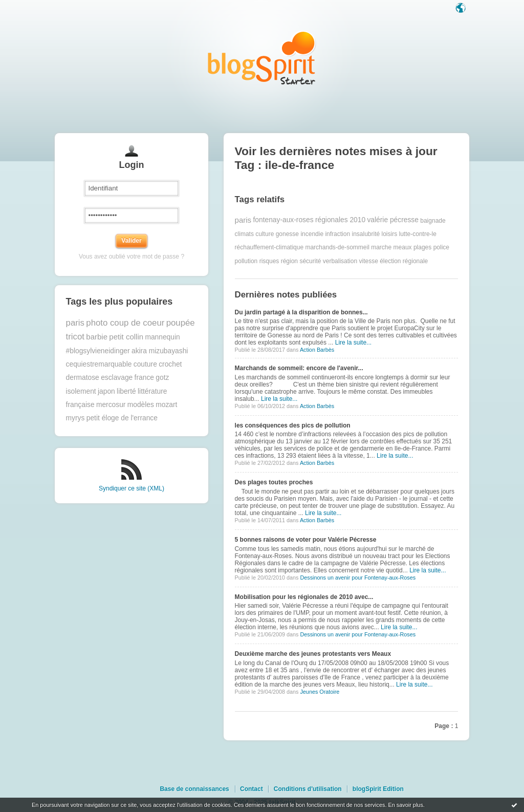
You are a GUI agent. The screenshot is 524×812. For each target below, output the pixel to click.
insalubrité (366, 234)
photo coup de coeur (125, 323)
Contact (252, 789)
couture (145, 364)
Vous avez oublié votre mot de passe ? (132, 257)
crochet (170, 364)
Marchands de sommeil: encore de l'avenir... (299, 368)
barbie (97, 337)
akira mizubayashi (160, 351)
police (441, 247)
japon (106, 391)
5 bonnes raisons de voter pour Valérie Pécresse (306, 540)
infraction (337, 234)
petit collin (126, 337)
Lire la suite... (353, 343)
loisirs (390, 234)
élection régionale (404, 261)
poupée (181, 323)
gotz (162, 378)
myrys (75, 418)
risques (269, 261)
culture (265, 234)
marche (381, 247)
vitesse (368, 261)
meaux (403, 247)
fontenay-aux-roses (283, 220)
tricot (75, 337)
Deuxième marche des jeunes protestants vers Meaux (313, 654)
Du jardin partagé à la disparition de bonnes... (301, 312)
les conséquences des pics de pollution (293, 425)
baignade (433, 220)
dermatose (83, 378)
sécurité (310, 261)
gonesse (287, 234)
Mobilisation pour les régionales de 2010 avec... (304, 597)
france (144, 378)
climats (244, 234)
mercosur (111, 405)
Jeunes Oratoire (320, 692)
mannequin (162, 337)
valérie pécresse (392, 220)
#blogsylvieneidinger (98, 351)
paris (75, 323)
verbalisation (340, 261)
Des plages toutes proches (274, 482)
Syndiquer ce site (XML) (132, 488)
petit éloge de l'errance (122, 418)
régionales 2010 (340, 220)
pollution (246, 261)
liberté (126, 391)
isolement (81, 391)
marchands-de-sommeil (337, 247)
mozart (166, 405)
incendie (312, 234)
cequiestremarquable (99, 364)
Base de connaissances (194, 789)
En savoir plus (405, 805)
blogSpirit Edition (378, 789)
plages (422, 247)
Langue (462, 9)
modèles (141, 405)
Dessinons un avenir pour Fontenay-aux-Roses (358, 578)
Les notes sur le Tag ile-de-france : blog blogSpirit (262, 58)
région (289, 261)
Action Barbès (317, 350)
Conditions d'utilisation (308, 789)
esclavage (117, 378)
